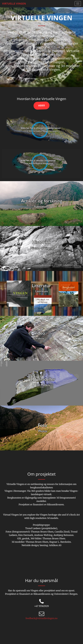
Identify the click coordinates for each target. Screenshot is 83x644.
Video (41, 106)
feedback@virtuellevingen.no (41, 618)
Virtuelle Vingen (14, 4)
